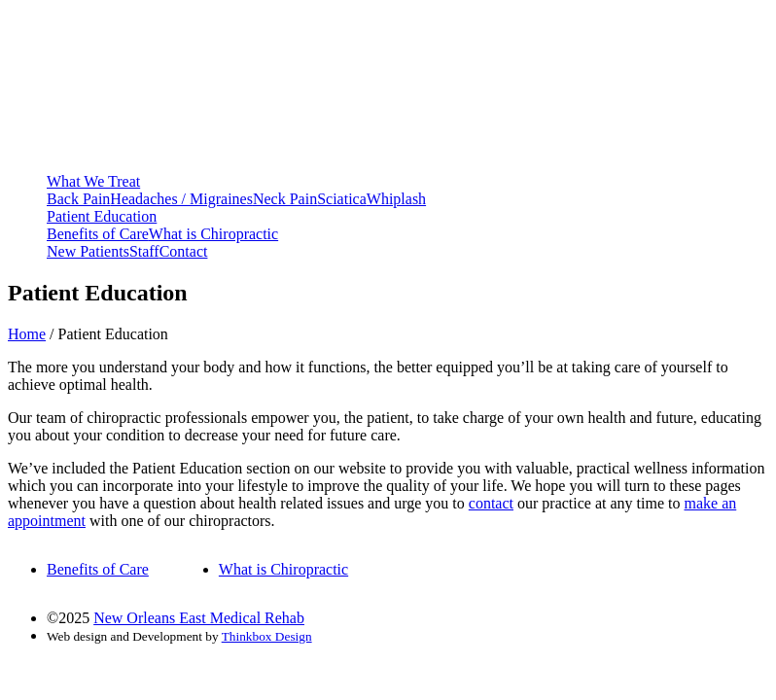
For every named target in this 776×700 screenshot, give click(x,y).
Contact (184, 251)
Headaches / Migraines (181, 199)
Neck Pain (285, 199)
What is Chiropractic (213, 234)
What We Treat (93, 181)
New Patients (88, 251)
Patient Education (102, 216)
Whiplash (396, 199)
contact (491, 503)
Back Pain (78, 199)
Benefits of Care (98, 234)
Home (27, 334)
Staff (144, 251)
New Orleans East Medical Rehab (199, 618)
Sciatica (342, 199)
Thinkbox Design (267, 636)
